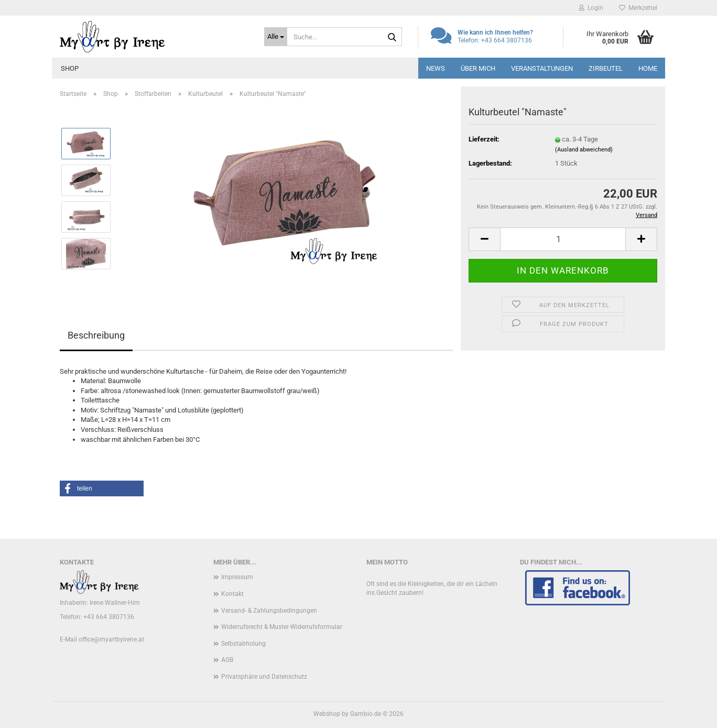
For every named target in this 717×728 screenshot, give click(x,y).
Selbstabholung (243, 644)
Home (648, 68)
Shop (70, 68)
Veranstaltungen (542, 68)
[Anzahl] (563, 239)
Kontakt (232, 594)
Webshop (327, 714)
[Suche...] (276, 37)
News (436, 68)
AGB (227, 660)
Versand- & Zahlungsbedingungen (269, 611)
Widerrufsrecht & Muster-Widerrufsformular (282, 627)
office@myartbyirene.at (111, 639)
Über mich (478, 68)
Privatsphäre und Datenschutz (264, 677)
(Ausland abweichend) (584, 150)
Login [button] (591, 8)
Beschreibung (96, 335)
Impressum (237, 577)
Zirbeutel (606, 68)
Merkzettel (638, 8)
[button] (484, 239)
